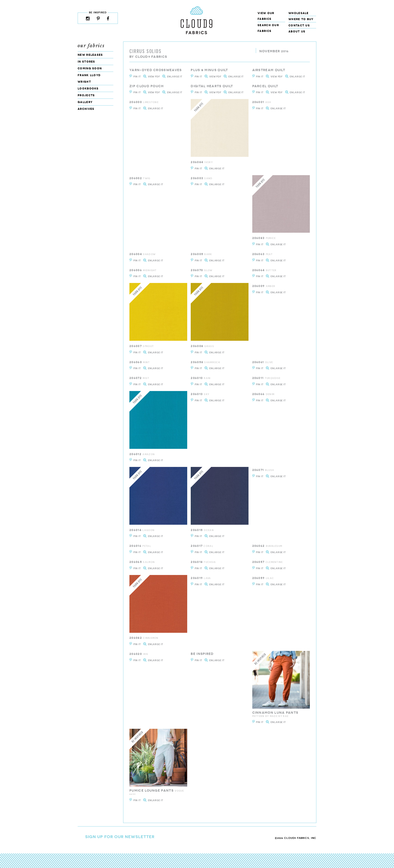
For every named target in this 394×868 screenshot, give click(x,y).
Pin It (137, 77)
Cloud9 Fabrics (151, 57)
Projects (86, 95)
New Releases (90, 55)
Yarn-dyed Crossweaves (156, 70)
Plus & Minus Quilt (209, 70)
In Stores (86, 61)
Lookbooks (88, 88)
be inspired (202, 654)
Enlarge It (175, 77)
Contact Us (299, 25)
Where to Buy (301, 19)
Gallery (85, 102)
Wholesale (299, 13)
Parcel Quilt (265, 86)
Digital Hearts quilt (212, 86)
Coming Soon (90, 68)
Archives (86, 109)
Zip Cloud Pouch (147, 86)
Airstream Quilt (269, 70)
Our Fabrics (91, 46)
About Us (297, 31)
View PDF (154, 77)
